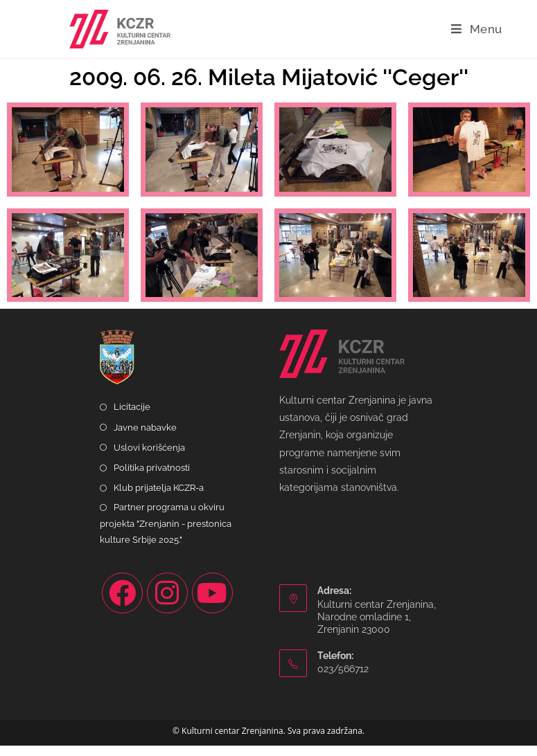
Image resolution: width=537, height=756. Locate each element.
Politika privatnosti (152, 478)
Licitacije (132, 418)
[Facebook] (122, 604)
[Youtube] (212, 604)
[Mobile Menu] (477, 29)
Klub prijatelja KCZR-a (159, 498)
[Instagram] (167, 604)
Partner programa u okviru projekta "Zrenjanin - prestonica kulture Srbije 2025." (166, 534)
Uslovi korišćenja (149, 458)
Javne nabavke (145, 438)
